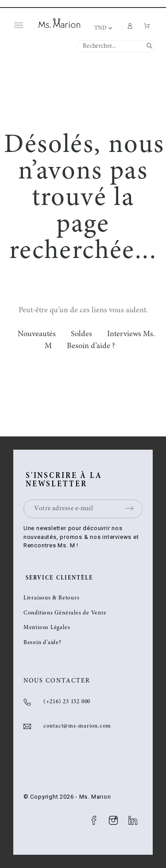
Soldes (81, 334)
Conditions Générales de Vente (65, 613)
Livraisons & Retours (52, 598)
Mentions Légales (47, 628)
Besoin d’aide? (42, 643)
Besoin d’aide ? (91, 346)
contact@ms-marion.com (77, 726)
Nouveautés (37, 334)
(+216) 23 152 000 (67, 702)
